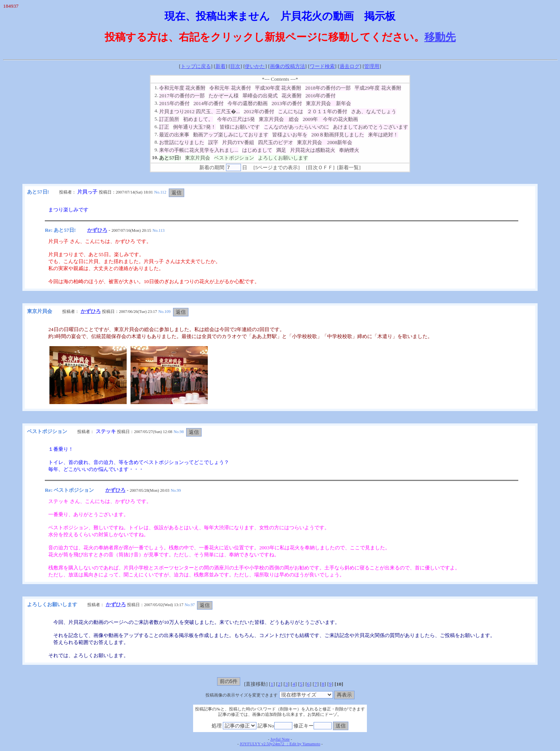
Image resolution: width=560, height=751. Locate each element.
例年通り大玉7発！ (194, 127)
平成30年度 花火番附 (278, 88)
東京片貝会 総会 (279, 119)
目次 (235, 66)
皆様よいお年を (290, 135)
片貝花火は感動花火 (313, 150)
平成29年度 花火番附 (378, 88)
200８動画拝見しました (338, 135)
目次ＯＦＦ (320, 167)
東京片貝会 (198, 158)
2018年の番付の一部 (328, 88)
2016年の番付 (321, 96)
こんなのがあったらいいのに (296, 127)
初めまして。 (198, 119)
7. (156, 134)
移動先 (440, 37)
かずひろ (97, 230)
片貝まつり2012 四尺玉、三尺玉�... (199, 111)
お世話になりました (182, 142)
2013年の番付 (287, 103)
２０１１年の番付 (327, 111)
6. (156, 127)
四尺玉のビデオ (276, 142)
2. (156, 95)
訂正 (164, 127)
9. (156, 150)
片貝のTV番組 (238, 142)
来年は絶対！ (383, 135)
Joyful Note (280, 739)
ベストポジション (234, 158)
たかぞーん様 (224, 96)
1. (156, 88)
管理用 (372, 66)
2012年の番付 (259, 111)
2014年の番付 (209, 103)
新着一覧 (349, 167)
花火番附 (292, 96)
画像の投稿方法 (288, 66)
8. (156, 142)
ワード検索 (322, 66)
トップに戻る (196, 66)
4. (156, 111)
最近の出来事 (174, 135)
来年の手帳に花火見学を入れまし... (199, 150)
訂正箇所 (169, 119)
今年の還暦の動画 (248, 103)
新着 (221, 66)
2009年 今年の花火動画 (331, 119)
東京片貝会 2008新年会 (325, 142)
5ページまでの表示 (277, 167)
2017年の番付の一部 (182, 96)
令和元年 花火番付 (230, 88)
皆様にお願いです (240, 127)
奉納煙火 (349, 150)
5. (156, 119)
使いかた (255, 66)
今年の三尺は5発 (236, 119)
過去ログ (350, 66)
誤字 (213, 142)
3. (156, 103)
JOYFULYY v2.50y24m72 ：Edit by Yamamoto (280, 744)
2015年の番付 (174, 103)
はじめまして (257, 150)
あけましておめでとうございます (371, 127)
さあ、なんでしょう (374, 111)
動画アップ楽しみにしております (231, 135)
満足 (281, 150)
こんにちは (291, 111)
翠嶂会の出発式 (260, 96)
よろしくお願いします (283, 158)
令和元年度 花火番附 (182, 88)
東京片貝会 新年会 (328, 103)
